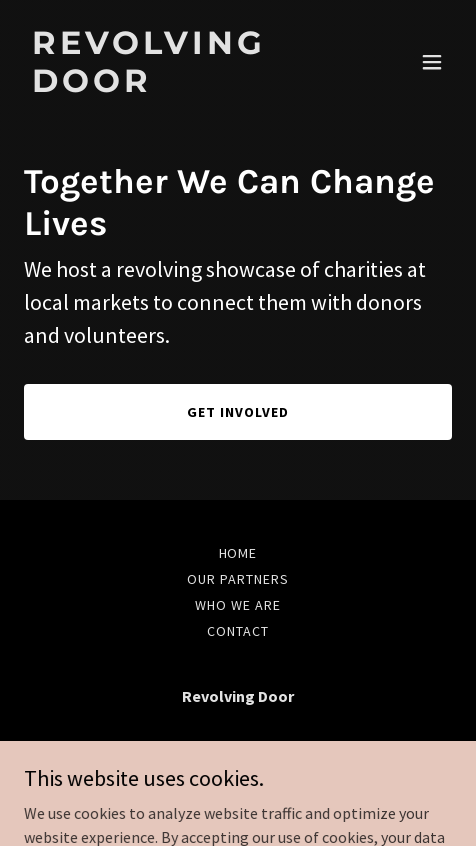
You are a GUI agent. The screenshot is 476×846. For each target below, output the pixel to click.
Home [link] (238, 553)
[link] (174, 86)
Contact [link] (238, 631)
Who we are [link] (238, 605)
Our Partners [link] (238, 579)
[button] (432, 62)
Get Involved (238, 412)
